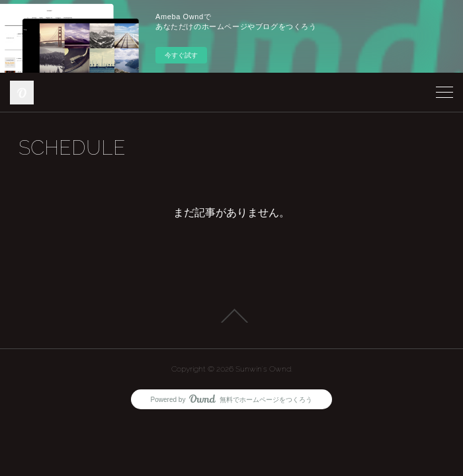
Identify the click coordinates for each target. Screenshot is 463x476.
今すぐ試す (181, 55)
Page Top (232, 316)
